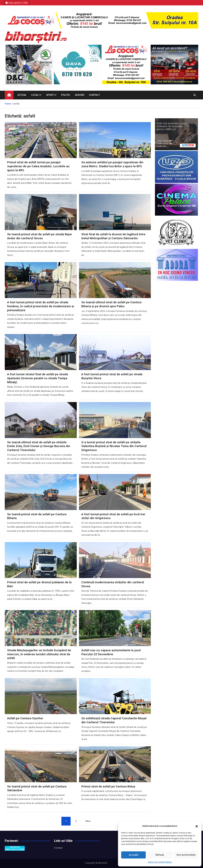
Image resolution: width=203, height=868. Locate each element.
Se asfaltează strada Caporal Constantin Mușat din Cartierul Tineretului (114, 720)
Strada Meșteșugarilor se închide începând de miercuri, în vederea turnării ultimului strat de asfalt (39, 654)
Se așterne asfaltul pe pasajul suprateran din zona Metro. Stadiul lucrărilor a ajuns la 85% (112, 164)
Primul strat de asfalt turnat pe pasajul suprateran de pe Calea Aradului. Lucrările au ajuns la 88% (38, 166)
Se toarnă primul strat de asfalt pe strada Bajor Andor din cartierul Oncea (40, 236)
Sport (50, 95)
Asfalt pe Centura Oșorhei (25, 718)
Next (88, 821)
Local (35, 95)
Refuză (160, 855)
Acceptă (133, 855)
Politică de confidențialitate (160, 862)
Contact (94, 95)
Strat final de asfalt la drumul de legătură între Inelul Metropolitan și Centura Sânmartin (113, 236)
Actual (22, 95)
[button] (197, 826)
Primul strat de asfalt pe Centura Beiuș (108, 786)
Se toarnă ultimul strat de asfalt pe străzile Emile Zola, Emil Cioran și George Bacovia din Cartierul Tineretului (39, 446)
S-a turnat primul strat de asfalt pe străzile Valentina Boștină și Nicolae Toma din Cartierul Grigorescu (114, 446)
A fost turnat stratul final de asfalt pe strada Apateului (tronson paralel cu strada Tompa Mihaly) (38, 378)
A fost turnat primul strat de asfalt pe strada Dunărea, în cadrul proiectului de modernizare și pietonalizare (41, 306)
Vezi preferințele (186, 855)
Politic (66, 95)
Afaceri (80, 95)
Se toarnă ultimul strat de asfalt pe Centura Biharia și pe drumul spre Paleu (111, 304)
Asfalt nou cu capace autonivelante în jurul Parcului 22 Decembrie (111, 652)
